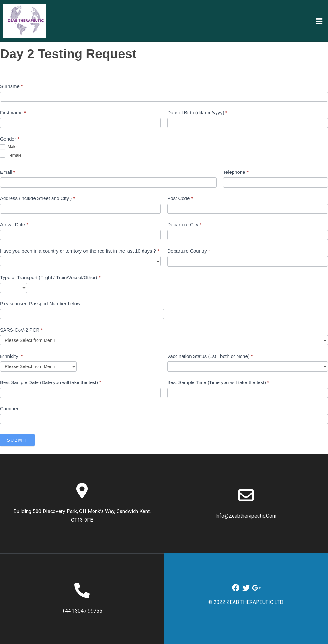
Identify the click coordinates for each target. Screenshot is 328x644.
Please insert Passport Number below (40, 304)
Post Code (180, 198)
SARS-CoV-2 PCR (21, 330)
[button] (319, 20)
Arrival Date (14, 225)
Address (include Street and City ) (37, 198)
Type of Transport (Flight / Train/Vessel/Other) (50, 277)
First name (13, 113)
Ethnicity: (11, 356)
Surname (11, 86)
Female (11, 155)
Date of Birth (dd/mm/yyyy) (197, 113)
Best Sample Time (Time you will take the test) (218, 382)
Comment (10, 409)
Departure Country (189, 251)
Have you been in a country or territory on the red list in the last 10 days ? (80, 251)
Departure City (184, 225)
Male (8, 147)
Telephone (236, 172)
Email (8, 172)
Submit (17, 440)
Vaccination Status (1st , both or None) (210, 356)
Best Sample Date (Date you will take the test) (51, 382)
